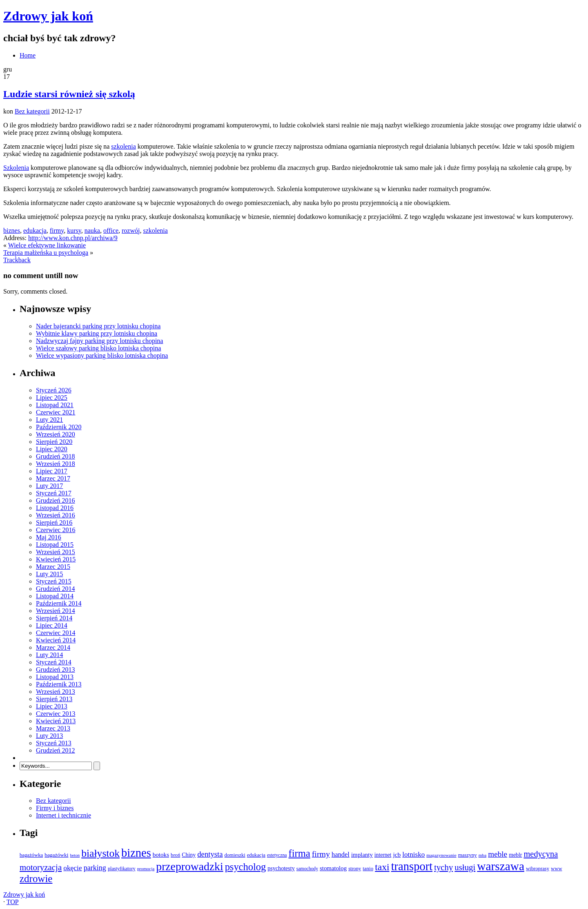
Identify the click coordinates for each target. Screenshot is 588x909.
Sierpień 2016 (54, 522)
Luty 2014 (49, 655)
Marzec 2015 (53, 567)
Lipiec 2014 (52, 625)
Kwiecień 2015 (56, 559)
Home (28, 55)
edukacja (35, 231)
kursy (74, 231)
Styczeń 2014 (54, 662)
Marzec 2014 (53, 647)
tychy (443, 867)
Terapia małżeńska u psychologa (46, 253)
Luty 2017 (49, 486)
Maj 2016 (49, 537)
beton (75, 855)
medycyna (541, 854)
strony (355, 869)
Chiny (189, 855)
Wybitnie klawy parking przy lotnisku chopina (97, 333)
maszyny (468, 855)
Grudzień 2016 (56, 500)
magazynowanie (441, 855)
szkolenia (123, 146)
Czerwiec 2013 (56, 714)
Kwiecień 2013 (56, 721)
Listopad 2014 (55, 596)
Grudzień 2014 (56, 589)
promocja (146, 869)
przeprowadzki (189, 866)
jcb (397, 854)
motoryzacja (41, 867)
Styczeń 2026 (54, 390)
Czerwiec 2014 (56, 633)
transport (412, 866)
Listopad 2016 (55, 508)
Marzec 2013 (53, 728)
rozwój (131, 231)
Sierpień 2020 (54, 442)
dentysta (210, 854)
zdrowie (36, 879)
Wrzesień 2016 (56, 515)
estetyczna (277, 855)
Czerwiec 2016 (56, 530)
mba (482, 855)
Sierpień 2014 (54, 618)
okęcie (73, 868)
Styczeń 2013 (54, 743)
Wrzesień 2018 (56, 464)
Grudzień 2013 (56, 669)
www (557, 869)
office (111, 231)
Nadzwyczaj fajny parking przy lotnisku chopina (99, 341)
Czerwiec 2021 (56, 412)
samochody (307, 869)
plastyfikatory (122, 869)
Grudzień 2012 (56, 750)
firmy (57, 231)
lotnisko (413, 854)
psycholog (246, 867)
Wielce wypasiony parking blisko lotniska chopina (102, 355)
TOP (13, 902)
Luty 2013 (49, 736)
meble (498, 854)
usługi (465, 867)
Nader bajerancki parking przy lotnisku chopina (98, 326)
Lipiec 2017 (52, 471)
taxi (382, 867)
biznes (12, 231)
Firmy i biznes (55, 808)
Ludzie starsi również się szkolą (69, 94)
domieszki (235, 855)
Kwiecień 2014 (56, 640)
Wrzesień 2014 (56, 611)
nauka (92, 231)
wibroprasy (538, 869)
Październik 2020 (59, 427)
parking (95, 868)
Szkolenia (16, 168)
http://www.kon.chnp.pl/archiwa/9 (73, 238)
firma (299, 853)
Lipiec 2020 (52, 449)
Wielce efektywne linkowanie (47, 245)
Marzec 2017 (53, 478)
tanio (368, 868)
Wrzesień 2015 (56, 552)
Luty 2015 (49, 574)
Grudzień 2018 (56, 456)
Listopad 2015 (55, 545)
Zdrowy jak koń (48, 16)
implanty (362, 855)
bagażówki (56, 855)
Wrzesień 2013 (56, 692)
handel (341, 854)
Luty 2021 (49, 420)
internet (383, 855)
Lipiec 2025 (52, 398)
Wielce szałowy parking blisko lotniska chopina (98, 348)
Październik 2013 (59, 684)
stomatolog (333, 868)
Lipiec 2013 (52, 706)
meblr (515, 855)
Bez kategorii (32, 111)
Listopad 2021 (55, 405)
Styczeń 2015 (54, 581)
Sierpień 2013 (54, 699)
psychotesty (281, 868)
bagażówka (31, 855)
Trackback (17, 260)
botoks (161, 855)
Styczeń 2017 (54, 493)
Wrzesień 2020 (56, 434)
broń (175, 855)
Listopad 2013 (55, 677)
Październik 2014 (59, 603)
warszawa (501, 866)
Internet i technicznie (63, 815)
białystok (100, 853)
